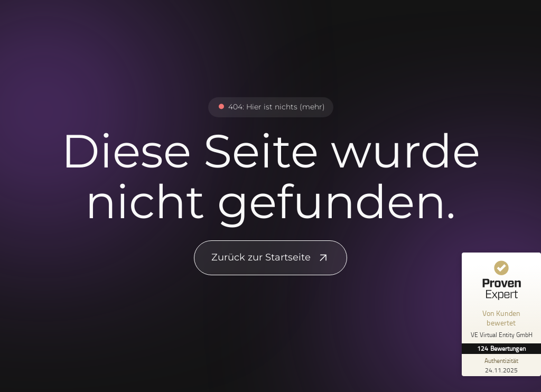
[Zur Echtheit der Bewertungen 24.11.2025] (501, 365)
